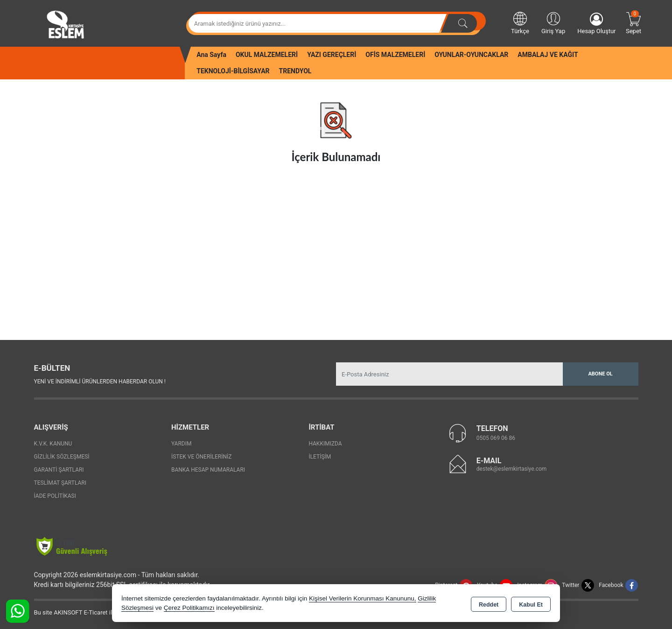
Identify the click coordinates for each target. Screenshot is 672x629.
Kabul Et (531, 604)
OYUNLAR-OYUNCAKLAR (471, 55)
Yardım (182, 444)
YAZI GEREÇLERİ (332, 55)
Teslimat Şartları (60, 483)
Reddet (489, 604)
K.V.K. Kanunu (53, 444)
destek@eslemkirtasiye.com (512, 469)
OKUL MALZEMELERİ (267, 55)
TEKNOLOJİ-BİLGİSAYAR (233, 71)
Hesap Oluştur (596, 24)
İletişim (320, 457)
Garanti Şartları (59, 470)
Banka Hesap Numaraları (208, 470)
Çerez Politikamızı (189, 608)
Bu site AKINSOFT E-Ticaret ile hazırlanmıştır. (94, 612)
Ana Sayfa (211, 55)
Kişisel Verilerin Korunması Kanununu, (363, 598)
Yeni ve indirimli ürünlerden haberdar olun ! (100, 382)
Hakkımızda (325, 444)
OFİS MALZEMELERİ (395, 55)
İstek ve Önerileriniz (202, 457)
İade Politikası (55, 496)
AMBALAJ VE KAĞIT (548, 55)
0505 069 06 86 (496, 438)
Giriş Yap (553, 22)
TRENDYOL (295, 71)
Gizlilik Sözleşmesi (62, 457)
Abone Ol (600, 374)
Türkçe (520, 22)
